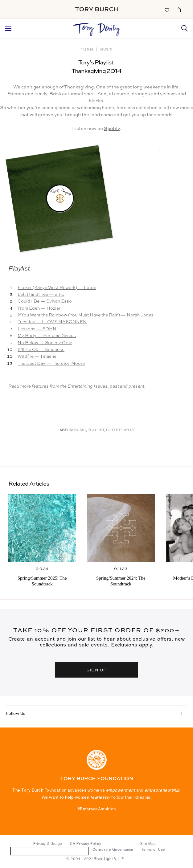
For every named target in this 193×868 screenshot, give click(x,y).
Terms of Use (153, 850)
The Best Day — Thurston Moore (51, 364)
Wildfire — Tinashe (37, 357)
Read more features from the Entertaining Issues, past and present (76, 386)
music (80, 430)
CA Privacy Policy (86, 844)
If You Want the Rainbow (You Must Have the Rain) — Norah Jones (86, 315)
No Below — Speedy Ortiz (45, 343)
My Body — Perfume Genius (47, 336)
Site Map (148, 844)
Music (106, 49)
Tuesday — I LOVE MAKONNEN (52, 322)
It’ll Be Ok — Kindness (41, 350)
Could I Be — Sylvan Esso (45, 301)
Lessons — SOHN (37, 329)
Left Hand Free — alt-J (41, 295)
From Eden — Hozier (39, 308)
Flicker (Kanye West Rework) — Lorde (57, 288)
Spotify (112, 129)
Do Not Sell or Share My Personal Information (49, 851)
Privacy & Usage (48, 844)
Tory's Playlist (121, 430)
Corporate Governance (113, 850)
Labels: (65, 430)
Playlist (96, 430)
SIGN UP (96, 670)
